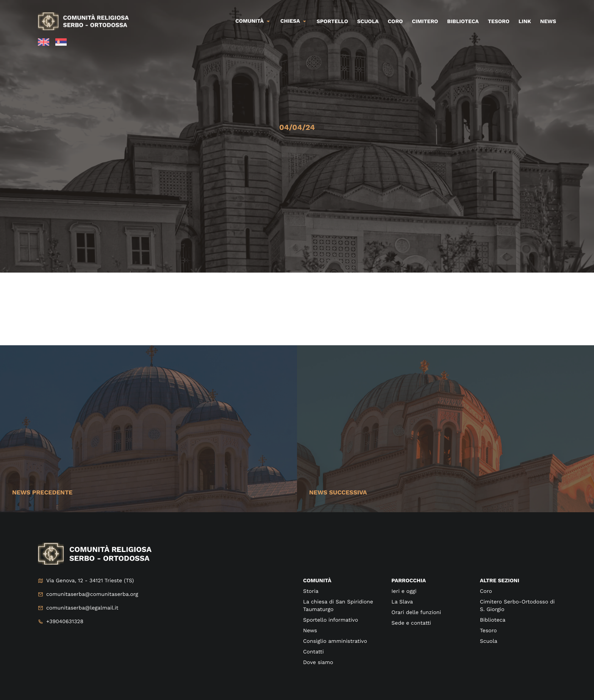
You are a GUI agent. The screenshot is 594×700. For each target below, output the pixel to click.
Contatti (313, 652)
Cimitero (425, 22)
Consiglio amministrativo (335, 641)
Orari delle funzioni (416, 613)
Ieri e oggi (404, 591)
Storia (311, 591)
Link (525, 22)
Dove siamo (318, 663)
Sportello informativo (331, 620)
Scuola (368, 22)
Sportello (332, 22)
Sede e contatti (411, 623)
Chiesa (290, 21)
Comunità (249, 21)
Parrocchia (409, 581)
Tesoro (499, 22)
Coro (395, 22)
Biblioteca (463, 22)
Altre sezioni (500, 581)
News (548, 22)
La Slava (402, 602)
